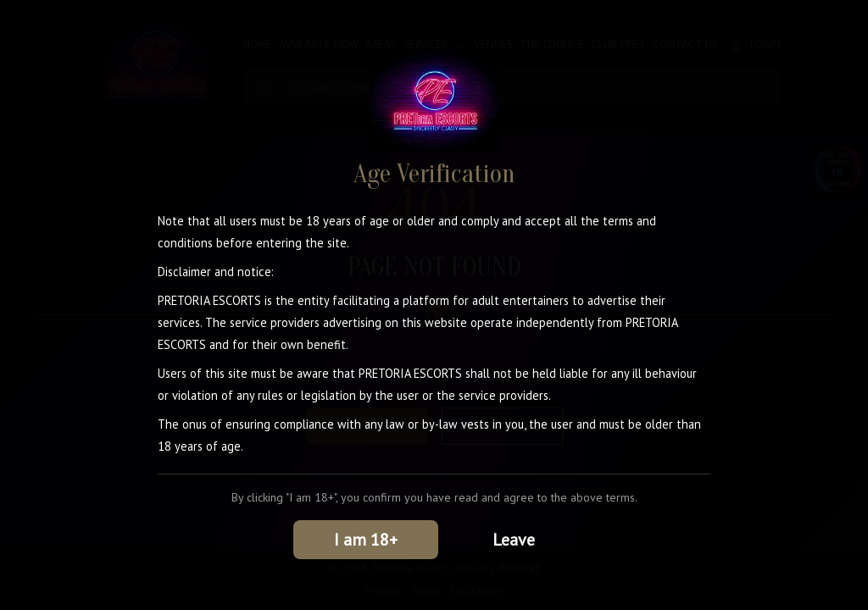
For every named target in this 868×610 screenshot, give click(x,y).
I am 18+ (366, 540)
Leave (514, 540)
